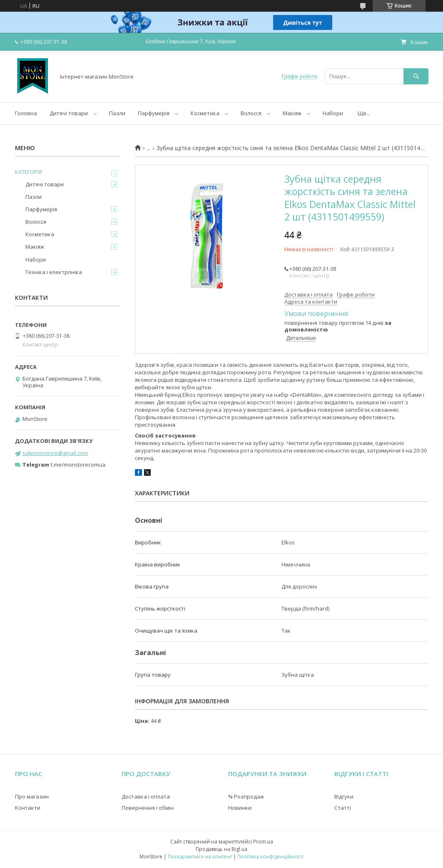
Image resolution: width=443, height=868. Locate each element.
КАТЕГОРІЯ (29, 172)
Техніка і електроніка (54, 272)
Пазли (117, 113)
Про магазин (32, 796)
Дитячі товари (69, 113)
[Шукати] (416, 76)
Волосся (251, 113)
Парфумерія (154, 113)
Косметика (205, 113)
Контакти (28, 808)
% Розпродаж (246, 796)
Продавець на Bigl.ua (221, 849)
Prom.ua (263, 842)
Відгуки (344, 796)
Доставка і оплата (146, 796)
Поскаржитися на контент (200, 857)
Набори (333, 113)
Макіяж (292, 113)
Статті (343, 808)
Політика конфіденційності (270, 857)
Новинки (240, 808)
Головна (26, 113)
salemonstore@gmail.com (55, 453)
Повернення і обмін (148, 808)
